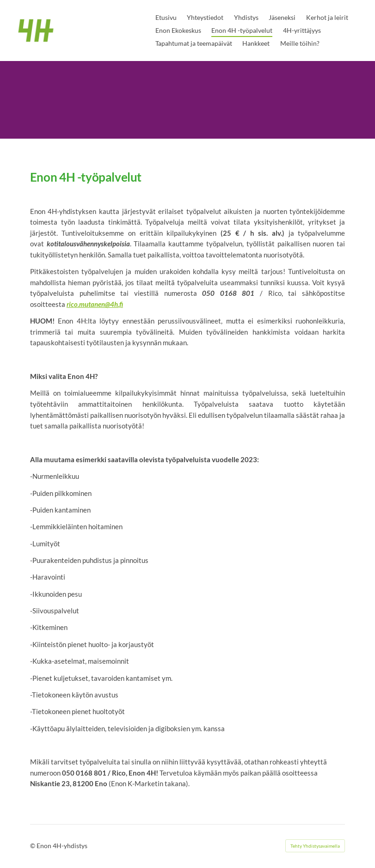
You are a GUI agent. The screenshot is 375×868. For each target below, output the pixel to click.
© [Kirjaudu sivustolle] (33, 846)
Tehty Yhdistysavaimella (315, 846)
